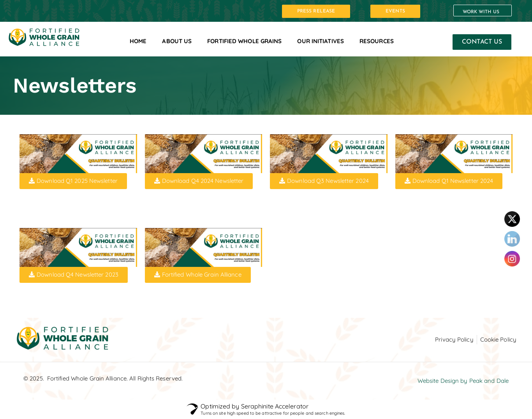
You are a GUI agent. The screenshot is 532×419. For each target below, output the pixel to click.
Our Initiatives (321, 41)
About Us (177, 41)
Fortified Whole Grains (244, 41)
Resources (377, 41)
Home (138, 41)
